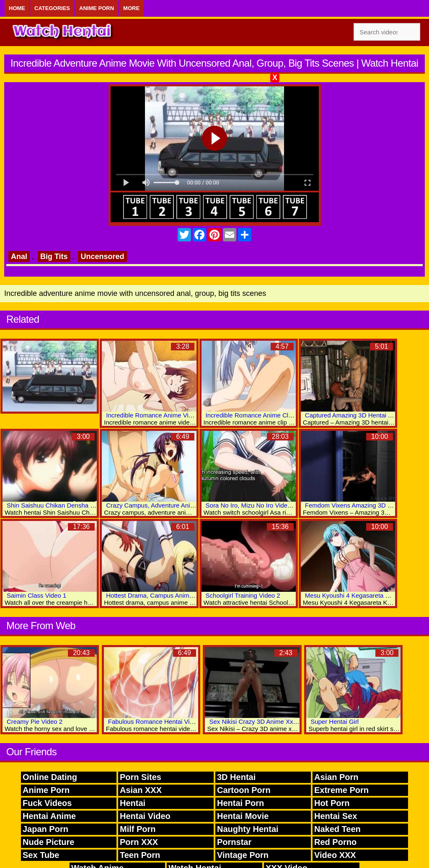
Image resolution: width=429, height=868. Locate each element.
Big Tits (54, 257)
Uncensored (102, 257)
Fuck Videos (47, 803)
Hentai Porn (240, 803)
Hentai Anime (49, 816)
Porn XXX (139, 842)
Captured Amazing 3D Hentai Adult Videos (364, 415)
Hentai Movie (243, 816)
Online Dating (50, 777)
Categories (52, 8)
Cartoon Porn (244, 790)
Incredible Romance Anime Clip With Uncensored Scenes (286, 415)
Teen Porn (140, 855)
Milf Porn (138, 829)
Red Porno (335, 842)
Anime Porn (97, 8)
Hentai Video (145, 816)
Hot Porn (332, 803)
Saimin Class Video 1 (36, 595)
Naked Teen (337, 829)
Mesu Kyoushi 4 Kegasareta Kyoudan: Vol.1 (366, 595)
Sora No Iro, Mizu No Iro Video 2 (251, 505)
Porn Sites (141, 777)
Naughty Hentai (248, 829)
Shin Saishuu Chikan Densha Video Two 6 (66, 505)
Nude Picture (48, 842)
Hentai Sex (336, 816)
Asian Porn (336, 777)
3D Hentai (236, 777)
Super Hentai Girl (335, 722)
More (131, 8)
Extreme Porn (341, 790)
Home (17, 8)
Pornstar (234, 842)
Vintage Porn (243, 855)
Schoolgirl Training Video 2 (243, 595)
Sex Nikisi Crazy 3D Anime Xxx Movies (263, 722)
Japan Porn (45, 829)
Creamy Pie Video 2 (35, 722)
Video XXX (335, 855)
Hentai (133, 803)
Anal (19, 257)
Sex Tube (41, 855)
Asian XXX (141, 790)
